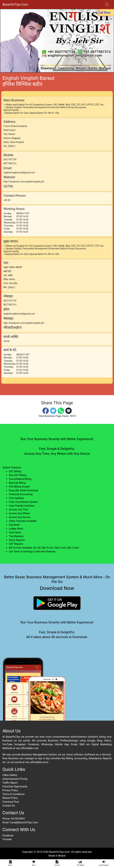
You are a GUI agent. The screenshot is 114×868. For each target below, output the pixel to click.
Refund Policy (10, 798)
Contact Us (9, 806)
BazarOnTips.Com (15, 4)
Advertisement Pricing (15, 779)
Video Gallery (10, 775)
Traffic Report (10, 783)
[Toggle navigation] (107, 4)
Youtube (7, 839)
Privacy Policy (10, 790)
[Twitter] (53, 410)
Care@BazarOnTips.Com (24, 822)
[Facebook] (46, 410)
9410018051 (18, 819)
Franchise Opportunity (15, 787)
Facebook (8, 835)
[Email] (69, 410)
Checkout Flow (11, 802)
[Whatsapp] (61, 410)
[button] (9, 41)
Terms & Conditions (14, 794)
